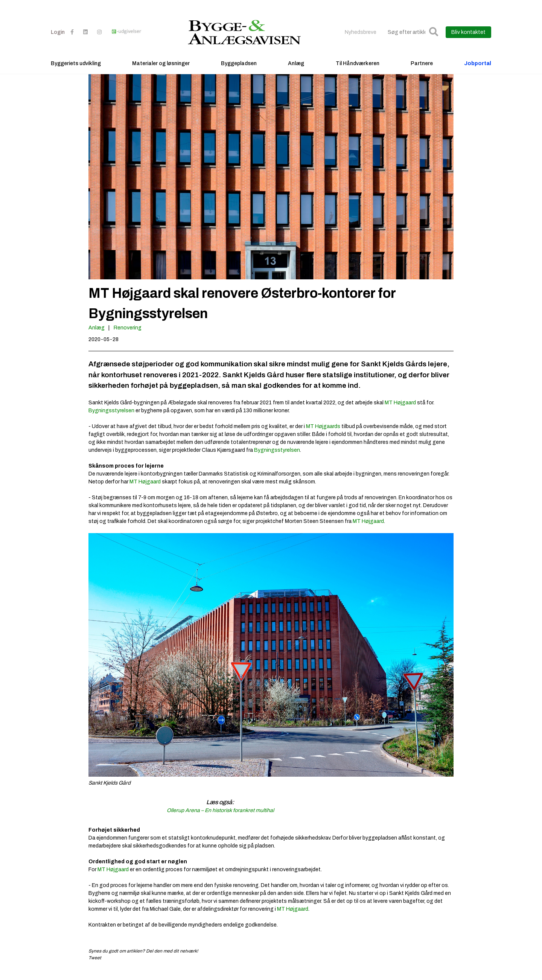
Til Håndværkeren (358, 70)
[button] (434, 39)
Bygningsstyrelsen (111, 418)
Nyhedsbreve (361, 39)
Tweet (95, 965)
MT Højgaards (323, 434)
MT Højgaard (400, 410)
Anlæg (296, 70)
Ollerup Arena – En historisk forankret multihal (220, 818)
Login (58, 39)
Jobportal (478, 70)
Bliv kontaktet (468, 39)
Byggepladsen (239, 70)
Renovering (128, 336)
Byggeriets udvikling (76, 70)
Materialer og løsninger (161, 70)
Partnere (422, 70)
